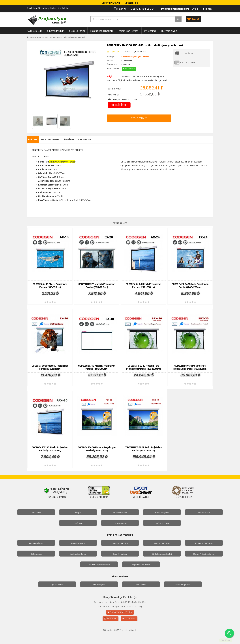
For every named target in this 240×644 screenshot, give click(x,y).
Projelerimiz (78, 523)
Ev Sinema (150, 31)
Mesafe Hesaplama (162, 512)
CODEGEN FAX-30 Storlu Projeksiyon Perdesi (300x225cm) (50, 449)
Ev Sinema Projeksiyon (204, 543)
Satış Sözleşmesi (99, 585)
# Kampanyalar (55, 31)
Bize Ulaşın (111, 619)
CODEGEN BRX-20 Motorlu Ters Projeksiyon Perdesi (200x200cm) (143, 367)
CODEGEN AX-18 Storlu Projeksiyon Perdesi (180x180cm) (50, 286)
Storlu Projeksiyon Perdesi (162, 554)
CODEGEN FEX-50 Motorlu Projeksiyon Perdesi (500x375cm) (97, 449)
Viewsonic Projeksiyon (120, 543)
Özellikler (69, 139)
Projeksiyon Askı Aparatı (141, 565)
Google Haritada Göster (120, 612)
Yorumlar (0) (84, 139)
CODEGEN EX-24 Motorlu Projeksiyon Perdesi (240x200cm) (190, 286)
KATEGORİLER (34, 31)
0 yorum (126, 52)
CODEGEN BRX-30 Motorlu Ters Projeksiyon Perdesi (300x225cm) (190, 367)
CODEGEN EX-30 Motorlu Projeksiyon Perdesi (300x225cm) (50, 367)
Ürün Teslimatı (141, 585)
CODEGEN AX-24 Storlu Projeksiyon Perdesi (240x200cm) (143, 286)
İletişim (78, 512)
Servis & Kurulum (120, 512)
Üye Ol (195, 9)
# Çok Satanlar (77, 31)
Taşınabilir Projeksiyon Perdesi (99, 565)
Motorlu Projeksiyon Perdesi (204, 554)
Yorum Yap (140, 52)
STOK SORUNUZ (139, 118)
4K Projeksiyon (169, 31)
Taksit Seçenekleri (188, 63)
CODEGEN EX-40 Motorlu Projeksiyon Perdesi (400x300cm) (97, 367)
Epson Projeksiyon (36, 543)
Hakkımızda (36, 512)
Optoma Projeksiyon (162, 543)
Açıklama (33, 139)
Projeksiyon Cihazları (101, 31)
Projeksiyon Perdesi (128, 31)
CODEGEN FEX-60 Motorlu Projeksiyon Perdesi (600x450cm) (143, 449)
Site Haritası (129, 619)
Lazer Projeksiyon (120, 554)
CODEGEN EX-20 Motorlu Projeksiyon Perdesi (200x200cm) (97, 286)
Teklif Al (120, 9)
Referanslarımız (204, 512)
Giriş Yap (207, 9)
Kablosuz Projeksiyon (78, 554)
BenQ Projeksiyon (78, 543)
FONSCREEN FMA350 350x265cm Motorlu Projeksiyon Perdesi (58, 37)
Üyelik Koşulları (57, 585)
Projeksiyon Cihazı (120, 523)
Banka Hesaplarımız (183, 585)
